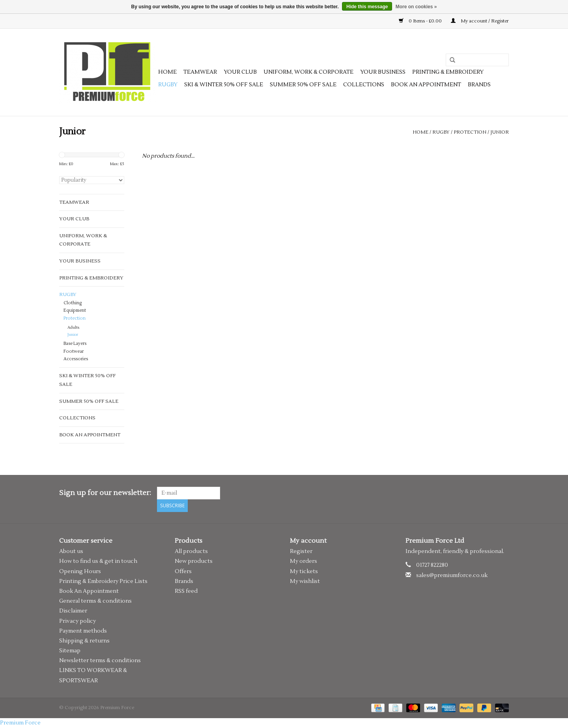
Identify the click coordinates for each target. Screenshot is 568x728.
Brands (479, 85)
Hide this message (367, 7)
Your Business (383, 72)
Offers (183, 572)
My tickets (304, 572)
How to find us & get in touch (98, 561)
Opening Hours (80, 572)
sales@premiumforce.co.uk (452, 575)
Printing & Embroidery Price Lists (103, 581)
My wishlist (305, 581)
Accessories (76, 359)
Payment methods (83, 631)
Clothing (73, 303)
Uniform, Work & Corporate (308, 72)
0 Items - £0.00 (421, 21)
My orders (304, 561)
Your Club (240, 72)
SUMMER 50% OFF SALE (303, 85)
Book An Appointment (89, 591)
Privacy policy (78, 621)
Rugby (168, 85)
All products (191, 551)
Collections (364, 85)
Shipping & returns (84, 641)
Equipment (75, 311)
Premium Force (20, 723)
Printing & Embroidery (448, 72)
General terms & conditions (95, 601)
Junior (500, 132)
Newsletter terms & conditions (100, 661)
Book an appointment (426, 85)
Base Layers (75, 344)
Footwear (74, 352)
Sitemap (70, 651)
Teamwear (200, 72)
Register (301, 551)
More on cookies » (416, 7)
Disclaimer (73, 611)
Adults (73, 328)
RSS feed (186, 591)
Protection (470, 132)
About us (71, 551)
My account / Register (480, 21)
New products (194, 561)
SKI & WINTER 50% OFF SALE (224, 85)
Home (167, 72)
